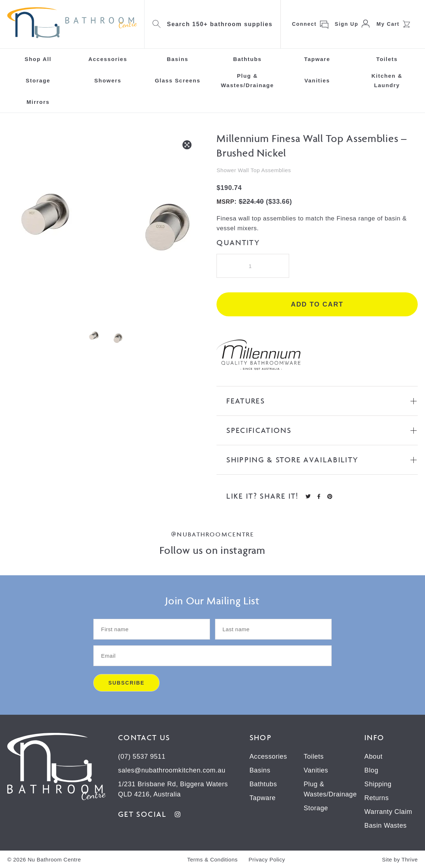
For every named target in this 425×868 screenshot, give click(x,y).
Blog (371, 770)
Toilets (387, 59)
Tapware (317, 59)
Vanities (317, 80)
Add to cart (317, 304)
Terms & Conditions (212, 859)
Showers (108, 80)
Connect (304, 24)
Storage (38, 80)
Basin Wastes (386, 826)
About (373, 757)
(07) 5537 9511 (142, 757)
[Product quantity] (253, 266)
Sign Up (347, 24)
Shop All (38, 59)
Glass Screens (178, 80)
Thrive (410, 859)
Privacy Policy (267, 859)
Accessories (108, 59)
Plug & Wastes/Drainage (247, 80)
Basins (177, 59)
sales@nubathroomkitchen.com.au (172, 770)
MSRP (225, 202)
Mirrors (38, 102)
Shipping (378, 784)
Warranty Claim (388, 812)
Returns (377, 798)
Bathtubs (248, 59)
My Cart (388, 24)
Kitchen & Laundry (387, 80)
